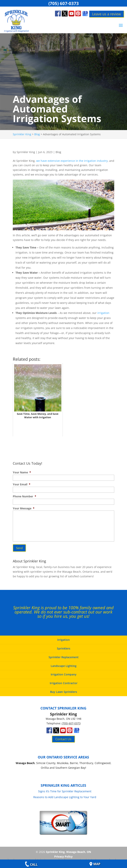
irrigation (103, 313)
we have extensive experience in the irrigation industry (72, 161)
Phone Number (24, 496)
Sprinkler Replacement (64, 655)
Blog (58, 152)
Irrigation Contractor (64, 681)
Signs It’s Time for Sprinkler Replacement (65, 789)
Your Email (22, 484)
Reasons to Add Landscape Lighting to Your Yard (65, 795)
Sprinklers (64, 646)
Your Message (24, 508)
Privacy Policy (63, 854)
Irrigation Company (64, 672)
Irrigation (63, 637)
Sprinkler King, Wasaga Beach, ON (68, 849)
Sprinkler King (26, 152)
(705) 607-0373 (64, 3)
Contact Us (63, 737)
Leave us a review (106, 14)
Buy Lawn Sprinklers (64, 689)
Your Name (22, 472)
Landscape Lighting (64, 663)
